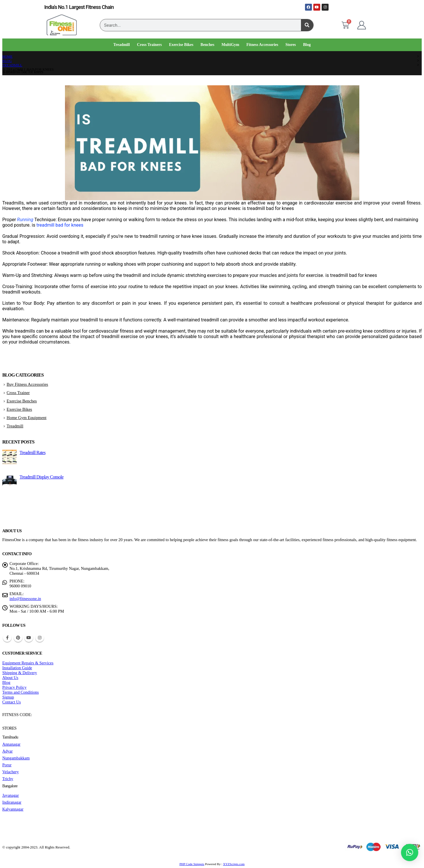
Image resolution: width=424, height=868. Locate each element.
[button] (410, 852)
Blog (307, 45)
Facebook (7, 638)
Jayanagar (11, 795)
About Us (10, 678)
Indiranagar (12, 802)
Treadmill (121, 45)
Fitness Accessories (262, 45)
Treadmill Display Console (42, 477)
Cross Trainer (18, 393)
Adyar (7, 751)
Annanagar (11, 744)
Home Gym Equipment (27, 418)
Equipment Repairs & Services (28, 663)
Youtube (29, 638)
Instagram (40, 638)
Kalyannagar (13, 809)
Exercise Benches (22, 401)
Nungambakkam (16, 758)
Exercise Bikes (181, 45)
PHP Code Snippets (192, 864)
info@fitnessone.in (25, 599)
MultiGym (231, 45)
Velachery (11, 772)
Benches (208, 45)
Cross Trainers (149, 45)
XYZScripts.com (234, 864)
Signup (8, 697)
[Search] (307, 25)
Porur (7, 765)
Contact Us (11, 702)
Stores (291, 45)
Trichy (8, 779)
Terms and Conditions (21, 692)
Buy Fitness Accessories (27, 384)
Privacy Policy (14, 687)
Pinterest (18, 638)
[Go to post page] (9, 463)
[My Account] (362, 25)
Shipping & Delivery (20, 673)
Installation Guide (17, 668)
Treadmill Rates (32, 453)
